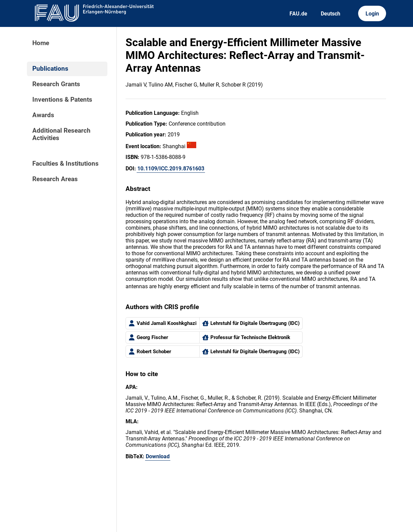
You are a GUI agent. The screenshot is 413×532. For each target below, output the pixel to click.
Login (372, 14)
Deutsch (331, 14)
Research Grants (56, 84)
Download (158, 456)
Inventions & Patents (62, 100)
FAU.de (298, 14)
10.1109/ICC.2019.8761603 (171, 169)
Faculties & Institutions (65, 164)
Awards (43, 115)
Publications (50, 69)
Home (41, 43)
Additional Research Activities (61, 134)
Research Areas (55, 179)
